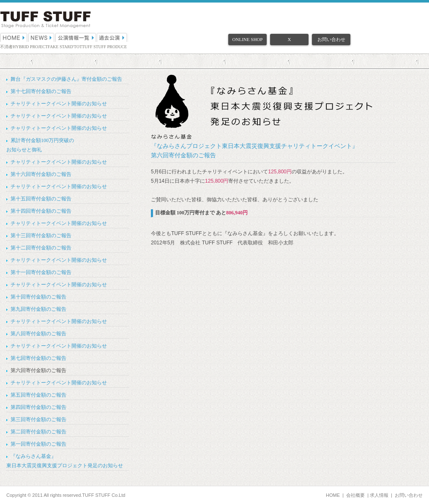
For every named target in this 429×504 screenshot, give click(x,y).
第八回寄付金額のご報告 (38, 334)
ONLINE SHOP (248, 39)
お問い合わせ (331, 39)
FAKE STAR (59, 47)
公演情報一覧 (76, 37)
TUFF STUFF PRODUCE (104, 47)
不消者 (6, 47)
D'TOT (76, 47)
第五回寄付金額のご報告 (38, 395)
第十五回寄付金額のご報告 (41, 199)
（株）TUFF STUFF (45, 20)
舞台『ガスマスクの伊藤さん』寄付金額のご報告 (66, 79)
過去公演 (112, 37)
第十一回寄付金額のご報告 (41, 272)
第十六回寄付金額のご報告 (41, 174)
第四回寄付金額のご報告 (38, 407)
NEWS (41, 37)
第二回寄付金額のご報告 (38, 432)
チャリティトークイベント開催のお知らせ (59, 104)
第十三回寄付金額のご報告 (41, 236)
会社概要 (355, 495)
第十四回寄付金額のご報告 (41, 211)
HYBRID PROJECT (30, 47)
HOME (14, 37)
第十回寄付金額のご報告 (38, 297)
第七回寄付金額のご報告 (38, 358)
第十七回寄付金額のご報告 (41, 91)
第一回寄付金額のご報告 (38, 444)
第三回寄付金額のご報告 (38, 419)
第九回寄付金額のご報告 (38, 309)
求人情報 (379, 495)
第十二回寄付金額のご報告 (41, 248)
